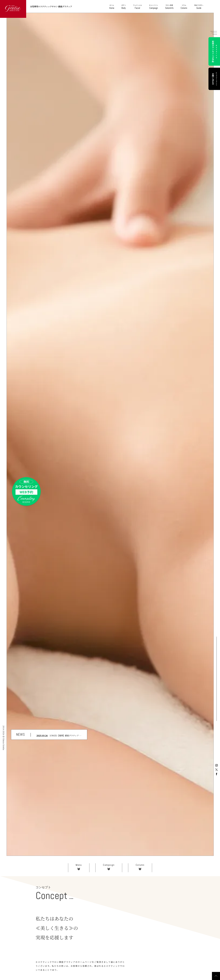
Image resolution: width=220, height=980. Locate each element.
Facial (137, 7)
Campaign (154, 7)
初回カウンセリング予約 (215, 51)
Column (184, 7)
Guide (199, 7)
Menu (79, 868)
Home (112, 7)
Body (124, 7)
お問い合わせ (215, 79)
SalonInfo (169, 7)
